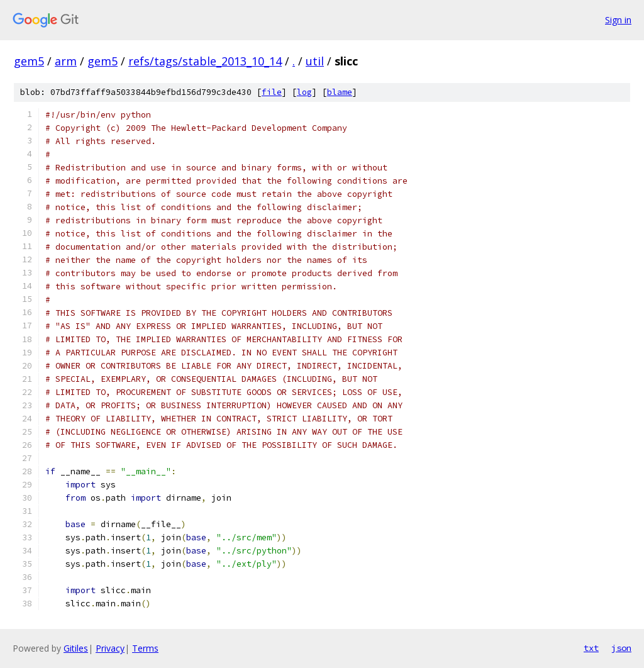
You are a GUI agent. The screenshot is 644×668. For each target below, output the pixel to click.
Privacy (110, 648)
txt (591, 648)
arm (66, 61)
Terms (145, 648)
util (315, 61)
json (621, 648)
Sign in (618, 20)
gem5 (29, 61)
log (304, 92)
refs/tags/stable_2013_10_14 (205, 61)
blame (340, 92)
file (272, 92)
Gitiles (76, 648)
